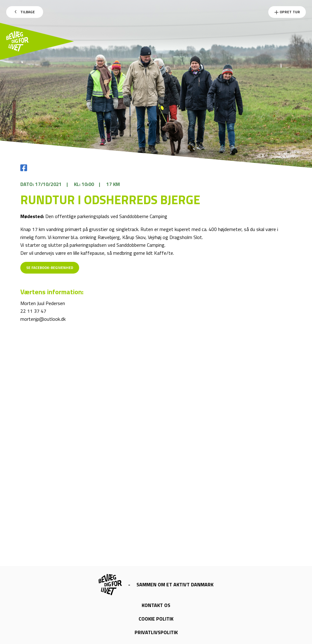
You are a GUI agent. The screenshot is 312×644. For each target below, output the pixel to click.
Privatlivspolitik (156, 632)
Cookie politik (156, 619)
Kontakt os (156, 605)
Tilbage (25, 12)
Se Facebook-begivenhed (50, 268)
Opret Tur (287, 12)
